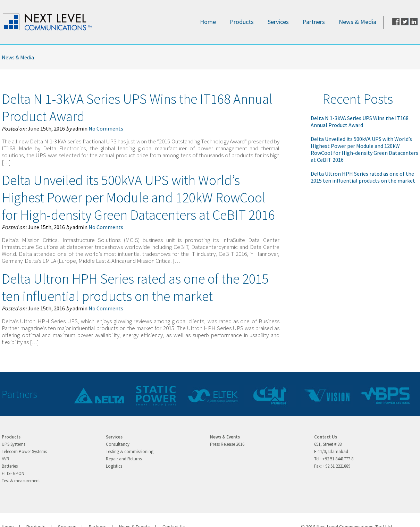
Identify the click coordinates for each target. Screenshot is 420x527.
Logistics (114, 466)
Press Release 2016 (227, 444)
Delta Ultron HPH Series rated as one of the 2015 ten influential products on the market (135, 287)
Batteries (10, 466)
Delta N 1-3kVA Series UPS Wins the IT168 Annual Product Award (360, 122)
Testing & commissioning (130, 451)
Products (242, 22)
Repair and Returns (124, 459)
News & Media (358, 22)
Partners (314, 22)
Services (278, 22)
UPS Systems (14, 444)
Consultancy (118, 444)
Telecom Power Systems (24, 451)
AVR (6, 459)
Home (208, 22)
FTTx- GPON (13, 473)
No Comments (106, 128)
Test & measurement (21, 481)
